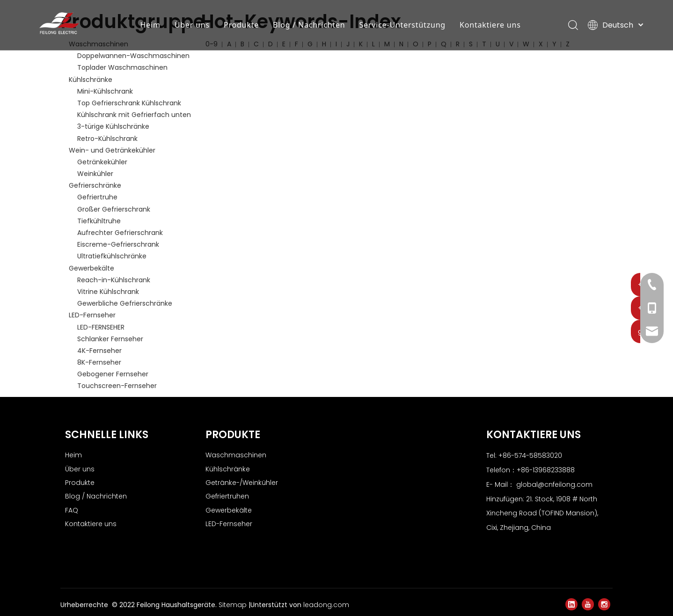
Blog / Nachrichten (310, 26)
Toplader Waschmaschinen (122, 67)
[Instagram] (604, 604)
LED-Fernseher (92, 315)
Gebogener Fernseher (113, 374)
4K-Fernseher (99, 351)
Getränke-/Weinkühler (242, 483)
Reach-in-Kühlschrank (114, 280)
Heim (151, 26)
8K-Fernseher (99, 362)
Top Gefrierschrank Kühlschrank (129, 103)
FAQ (72, 510)
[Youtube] (588, 604)
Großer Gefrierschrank (114, 209)
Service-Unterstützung (404, 26)
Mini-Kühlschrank (105, 91)
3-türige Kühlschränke (113, 126)
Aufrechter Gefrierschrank (120, 233)
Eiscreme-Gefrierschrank (118, 244)
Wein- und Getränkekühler (112, 150)
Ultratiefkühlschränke (112, 256)
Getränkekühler (102, 162)
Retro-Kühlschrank (107, 139)
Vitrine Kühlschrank (108, 292)
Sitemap (234, 605)
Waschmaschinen (236, 455)
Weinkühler (95, 174)
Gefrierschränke (95, 185)
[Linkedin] (571, 604)
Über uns (193, 26)
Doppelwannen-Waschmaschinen (133, 56)
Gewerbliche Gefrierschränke (125, 303)
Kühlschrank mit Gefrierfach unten (134, 115)
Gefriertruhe (97, 197)
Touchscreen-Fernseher (117, 386)
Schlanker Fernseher (110, 339)
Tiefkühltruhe (99, 221)
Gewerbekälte (91, 268)
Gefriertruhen (227, 496)
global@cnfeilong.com (554, 484)
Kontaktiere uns (491, 26)
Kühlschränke (91, 80)
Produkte (242, 26)
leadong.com (326, 605)
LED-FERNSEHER (101, 327)
